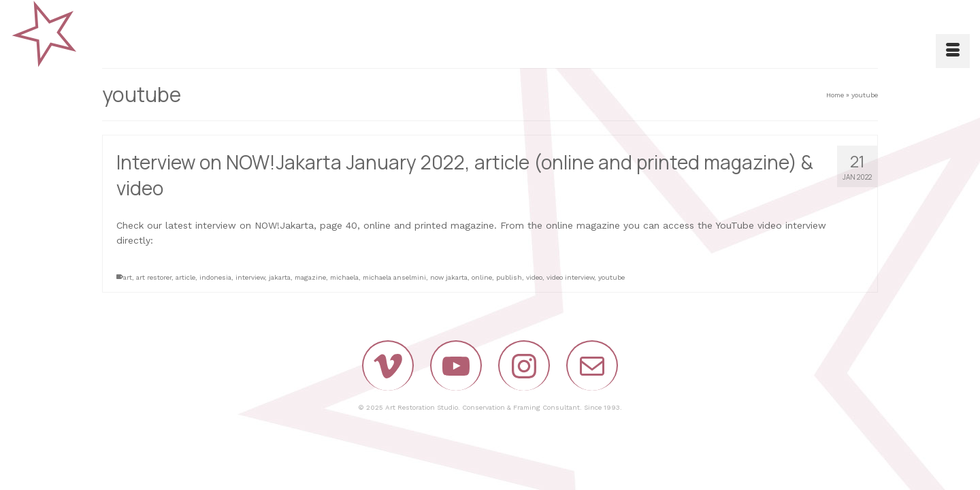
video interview (570, 277)
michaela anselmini (394, 277)
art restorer (154, 277)
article (185, 277)
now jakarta (449, 277)
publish (509, 277)
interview (250, 277)
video (534, 277)
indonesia (215, 277)
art (128, 277)
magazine (310, 277)
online (482, 277)
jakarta (280, 277)
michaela (344, 277)
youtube (611, 277)
